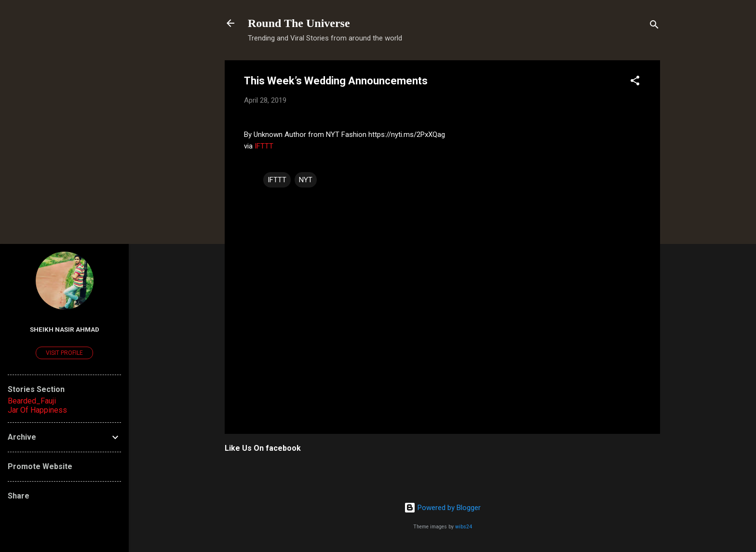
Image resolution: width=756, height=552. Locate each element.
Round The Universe (299, 23)
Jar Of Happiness (37, 410)
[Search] (654, 26)
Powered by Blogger (442, 508)
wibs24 (464, 527)
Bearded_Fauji (32, 401)
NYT (306, 180)
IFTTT (264, 146)
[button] (635, 82)
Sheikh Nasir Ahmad (65, 329)
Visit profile (64, 353)
